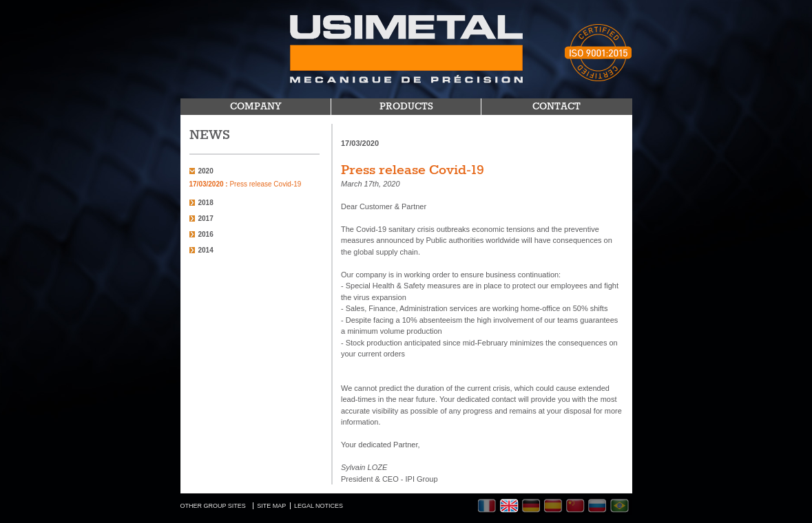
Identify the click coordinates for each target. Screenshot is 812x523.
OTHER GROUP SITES (213, 506)
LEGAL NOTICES (319, 506)
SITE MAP (271, 506)
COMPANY (256, 107)
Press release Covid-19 (246, 184)
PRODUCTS (406, 107)
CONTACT (556, 107)
